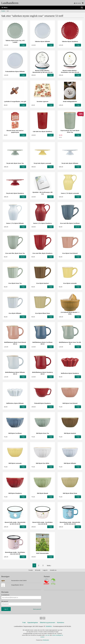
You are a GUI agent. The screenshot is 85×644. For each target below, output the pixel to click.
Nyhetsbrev (61, 623)
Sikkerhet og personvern (48, 623)
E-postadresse (5, 595)
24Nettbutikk (46, 641)
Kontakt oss (53, 570)
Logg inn (45, 570)
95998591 (49, 627)
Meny (4, 8)
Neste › (49, 565)
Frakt (24, 623)
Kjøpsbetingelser (33, 623)
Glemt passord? (37, 609)
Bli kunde (38, 570)
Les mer (48, 636)
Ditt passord (5, 601)
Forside (3, 11)
